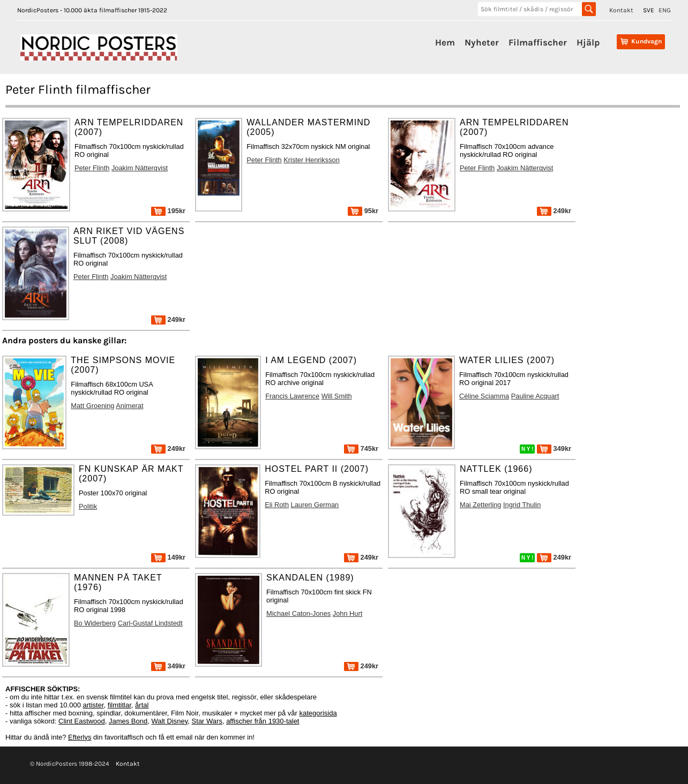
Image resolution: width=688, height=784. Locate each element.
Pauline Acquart (535, 396)
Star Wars (207, 721)
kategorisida (318, 713)
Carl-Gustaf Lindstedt (150, 623)
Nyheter (482, 42)
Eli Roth (277, 505)
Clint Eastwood (82, 721)
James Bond (128, 721)
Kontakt (621, 10)
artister (94, 705)
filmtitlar (119, 705)
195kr (168, 211)
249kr (554, 211)
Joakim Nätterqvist (140, 168)
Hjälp (588, 42)
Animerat (129, 406)
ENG (665, 10)
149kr (168, 557)
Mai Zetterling (481, 505)
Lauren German (315, 505)
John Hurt (347, 613)
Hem (445, 42)
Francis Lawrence (292, 396)
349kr (554, 448)
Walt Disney (169, 721)
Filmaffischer (538, 42)
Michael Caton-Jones (298, 613)
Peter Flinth (92, 168)
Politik (88, 506)
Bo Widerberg (95, 623)
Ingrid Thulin (522, 505)
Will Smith (337, 396)
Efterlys (80, 737)
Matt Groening (92, 406)
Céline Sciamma (484, 396)
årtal (142, 705)
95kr (363, 211)
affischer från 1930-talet (263, 721)
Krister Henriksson (312, 160)
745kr (361, 448)
